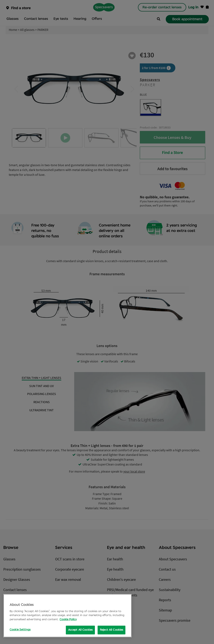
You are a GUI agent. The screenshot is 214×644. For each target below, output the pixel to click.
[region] (68, 616)
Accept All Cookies (80, 630)
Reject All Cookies (111, 630)
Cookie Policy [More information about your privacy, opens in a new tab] (68, 619)
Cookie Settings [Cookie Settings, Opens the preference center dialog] (20, 630)
